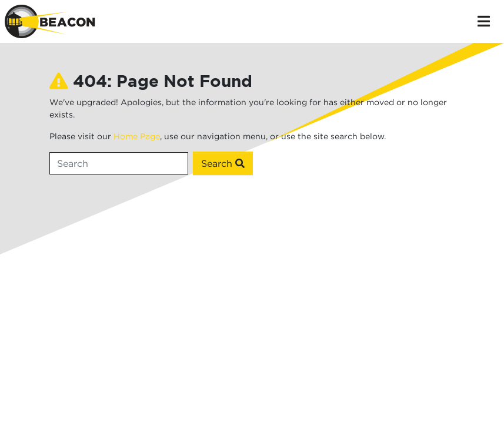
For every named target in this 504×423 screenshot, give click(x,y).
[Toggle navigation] (484, 21)
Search (223, 163)
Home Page (137, 136)
